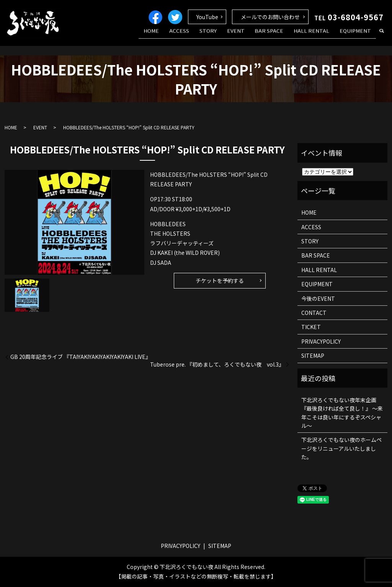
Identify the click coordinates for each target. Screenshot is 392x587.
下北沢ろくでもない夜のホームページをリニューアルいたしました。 (341, 448)
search (382, 36)
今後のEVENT (318, 298)
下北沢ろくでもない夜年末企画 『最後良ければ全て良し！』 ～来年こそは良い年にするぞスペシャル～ (342, 413)
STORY (225, 36)
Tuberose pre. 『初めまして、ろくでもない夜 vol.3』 (217, 364)
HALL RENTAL (317, 36)
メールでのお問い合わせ (270, 17)
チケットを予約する (220, 280)
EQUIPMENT (357, 36)
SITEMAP (313, 355)
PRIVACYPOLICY (321, 341)
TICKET (311, 327)
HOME (176, 36)
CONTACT (314, 313)
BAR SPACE (278, 36)
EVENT (249, 36)
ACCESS (200, 36)
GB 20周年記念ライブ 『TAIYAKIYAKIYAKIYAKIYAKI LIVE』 (81, 357)
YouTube (207, 17)
